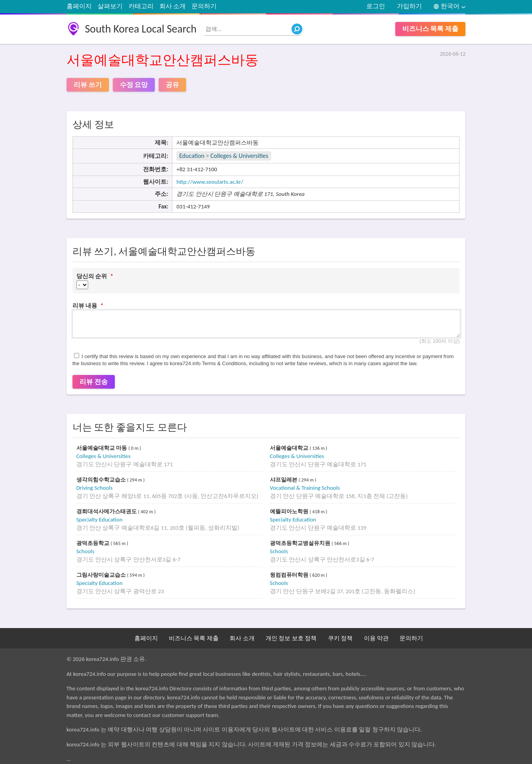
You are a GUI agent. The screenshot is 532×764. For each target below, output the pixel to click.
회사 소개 (173, 6)
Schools (85, 551)
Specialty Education (100, 520)
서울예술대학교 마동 (102, 448)
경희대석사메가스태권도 (107, 511)
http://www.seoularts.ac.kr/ (210, 182)
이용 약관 (376, 638)
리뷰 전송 (94, 382)
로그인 (376, 6)
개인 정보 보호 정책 (291, 638)
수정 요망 (134, 85)
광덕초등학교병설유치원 (301, 543)
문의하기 (204, 6)
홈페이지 (79, 6)
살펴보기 (110, 6)
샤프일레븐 (284, 480)
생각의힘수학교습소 (102, 480)
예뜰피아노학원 (290, 511)
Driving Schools (95, 488)
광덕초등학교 (94, 543)
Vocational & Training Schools (305, 488)
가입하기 (409, 6)
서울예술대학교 (290, 448)
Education (192, 156)
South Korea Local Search (141, 29)
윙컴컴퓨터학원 (290, 575)
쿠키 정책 (340, 638)
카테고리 (141, 6)
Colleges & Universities (239, 156)
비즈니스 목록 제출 (431, 29)
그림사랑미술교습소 (102, 575)
